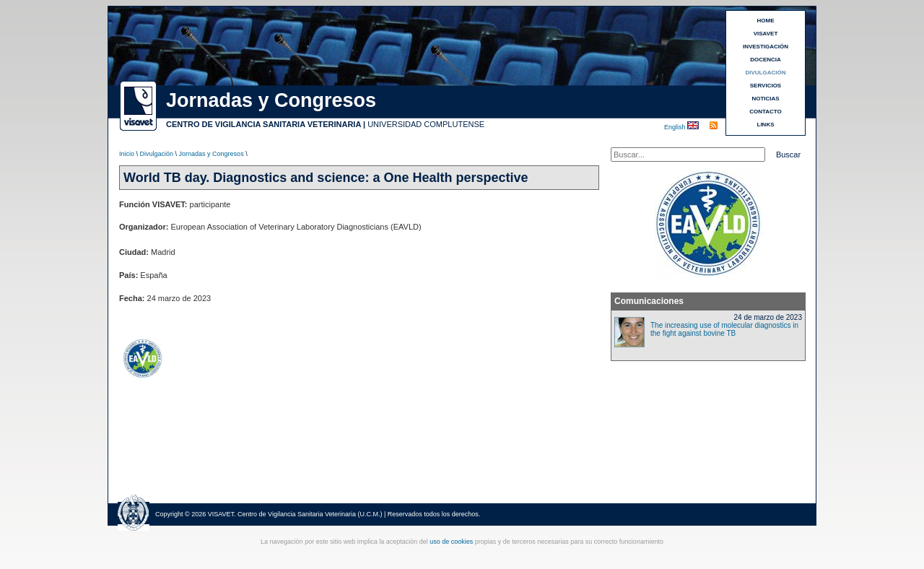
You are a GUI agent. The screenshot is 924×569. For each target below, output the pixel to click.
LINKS (766, 125)
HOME (766, 21)
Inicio (127, 154)
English (676, 127)
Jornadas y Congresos (212, 154)
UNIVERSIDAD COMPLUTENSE (426, 124)
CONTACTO (766, 112)
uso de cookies (451, 542)
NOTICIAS (765, 99)
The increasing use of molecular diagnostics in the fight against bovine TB (724, 329)
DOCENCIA (766, 60)
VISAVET (766, 34)
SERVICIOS (766, 86)
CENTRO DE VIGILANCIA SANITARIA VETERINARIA (263, 124)
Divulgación (157, 154)
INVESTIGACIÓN (766, 47)
